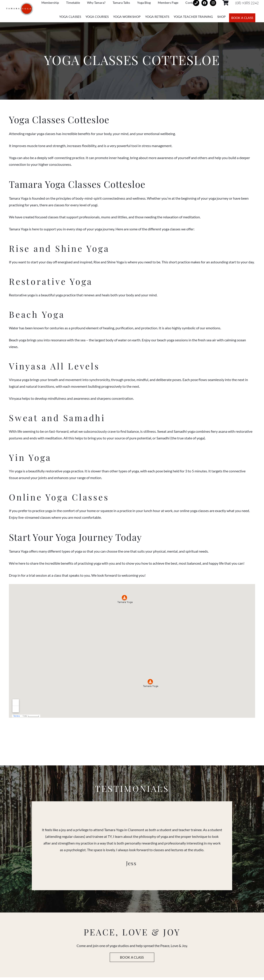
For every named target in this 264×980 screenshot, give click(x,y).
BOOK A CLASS (242, 18)
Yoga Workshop (127, 17)
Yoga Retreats (157, 17)
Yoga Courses (97, 17)
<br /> (132, 634)
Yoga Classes (70, 17)
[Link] (20, 9)
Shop (221, 17)
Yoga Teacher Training (193, 17)
